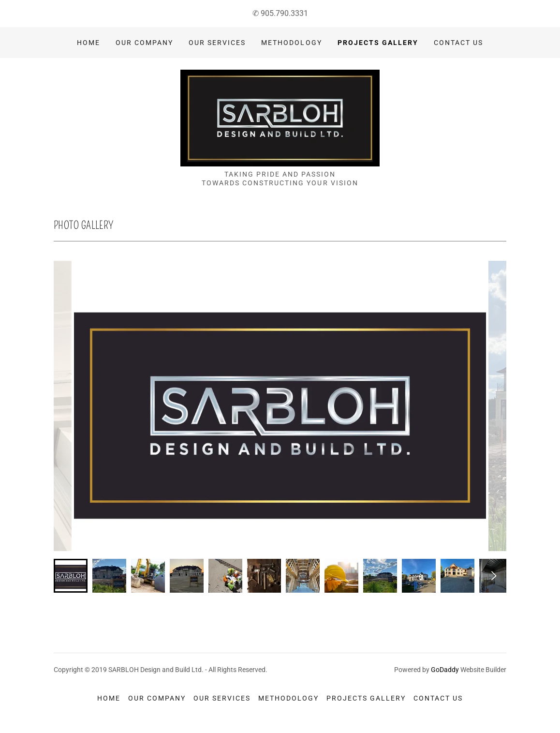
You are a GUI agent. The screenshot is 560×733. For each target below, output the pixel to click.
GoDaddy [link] (445, 670)
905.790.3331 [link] (284, 13)
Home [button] (109, 698)
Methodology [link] (291, 43)
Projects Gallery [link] (378, 43)
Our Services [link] (217, 43)
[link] (280, 117)
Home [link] (88, 43)
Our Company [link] (144, 43)
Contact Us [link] (458, 43)
